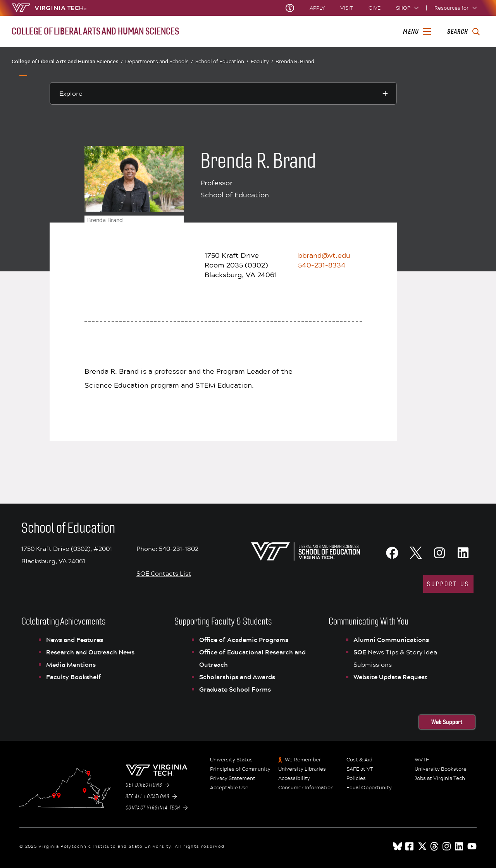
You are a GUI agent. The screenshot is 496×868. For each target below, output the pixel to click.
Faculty (262, 61)
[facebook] (410, 846)
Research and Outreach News (90, 652)
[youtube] (472, 846)
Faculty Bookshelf (74, 677)
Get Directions (148, 785)
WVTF (422, 760)
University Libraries (302, 769)
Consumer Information (306, 788)
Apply (317, 8)
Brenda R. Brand (295, 61)
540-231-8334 (322, 265)
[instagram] (447, 846)
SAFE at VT (360, 769)
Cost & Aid (359, 760)
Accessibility (294, 778)
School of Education (222, 61)
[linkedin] (460, 846)
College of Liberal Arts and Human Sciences (67, 61)
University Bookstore (441, 769)
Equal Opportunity (369, 788)
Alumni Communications (391, 640)
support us (448, 584)
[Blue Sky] (398, 846)
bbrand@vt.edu (324, 255)
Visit (347, 8)
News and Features (75, 640)
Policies (356, 778)
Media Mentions (71, 664)
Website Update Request (390, 677)
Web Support (447, 722)
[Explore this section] (223, 93)
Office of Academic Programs (244, 640)
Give (375, 8)
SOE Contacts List (164, 573)
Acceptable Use (229, 788)
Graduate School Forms (235, 689)
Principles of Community (240, 769)
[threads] (435, 846)
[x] (422, 846)
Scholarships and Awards (237, 677)
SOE (361, 652)
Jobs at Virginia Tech (440, 778)
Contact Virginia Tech (157, 808)
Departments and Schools (159, 61)
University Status (231, 760)
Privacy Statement (233, 778)
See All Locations (151, 797)
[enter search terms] (463, 32)
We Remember (303, 760)
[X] (416, 553)
